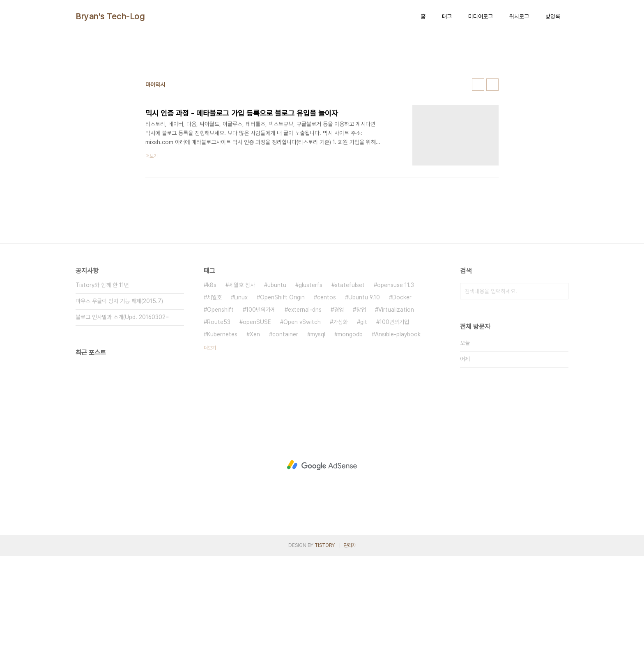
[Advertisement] (322, 103)
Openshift (220, 425)
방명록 (553, 16)
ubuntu (277, 400)
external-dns (305, 425)
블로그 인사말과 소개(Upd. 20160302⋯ (123, 432)
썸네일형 (478, 200)
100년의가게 (261, 425)
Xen (255, 449)
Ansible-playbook (398, 449)
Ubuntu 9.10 (364, 412)
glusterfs (310, 400)
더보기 (210, 463)
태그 (447, 16)
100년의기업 (394, 437)
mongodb (350, 449)
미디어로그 (481, 16)
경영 (339, 425)
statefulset (350, 400)
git (364, 437)
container (285, 449)
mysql (318, 449)
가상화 (340, 437)
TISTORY (325, 660)
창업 (361, 425)
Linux (241, 412)
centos (327, 412)
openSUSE (257, 437)
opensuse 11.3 (396, 400)
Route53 (219, 437)
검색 (560, 406)
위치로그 (519, 16)
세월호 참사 (242, 400)
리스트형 (492, 200)
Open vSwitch (302, 437)
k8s (212, 400)
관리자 (350, 660)
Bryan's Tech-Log (110, 16)
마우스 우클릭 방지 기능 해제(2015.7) (119, 416)
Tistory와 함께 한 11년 (102, 400)
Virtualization (396, 425)
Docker (402, 412)
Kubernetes (222, 449)
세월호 (214, 412)
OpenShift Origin (282, 412)
